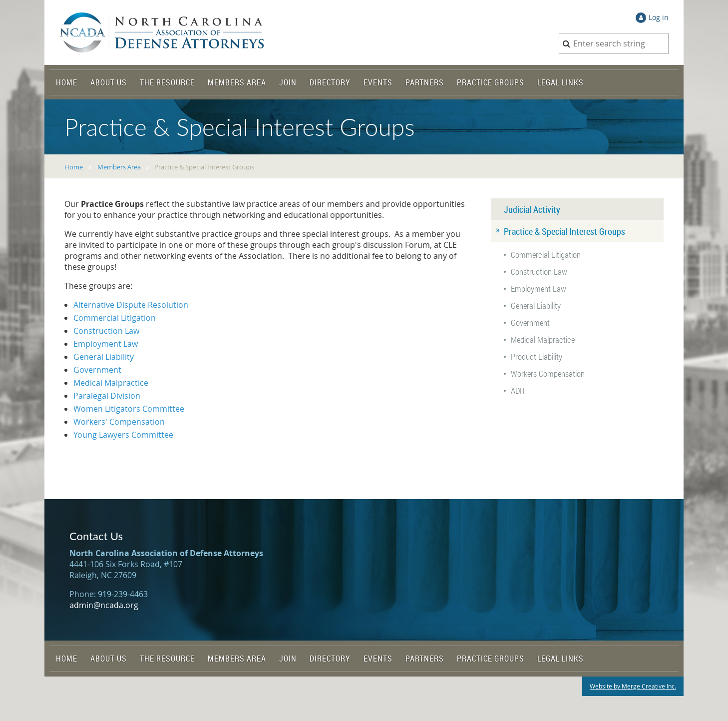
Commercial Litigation (115, 318)
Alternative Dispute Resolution (131, 305)
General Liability (104, 357)
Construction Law (106, 331)
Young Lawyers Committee (123, 435)
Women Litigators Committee (129, 409)
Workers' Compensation (119, 422)
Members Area (119, 167)
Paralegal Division (107, 396)
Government (97, 370)
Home (74, 167)
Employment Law (106, 344)
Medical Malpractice (111, 383)
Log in (659, 17)
